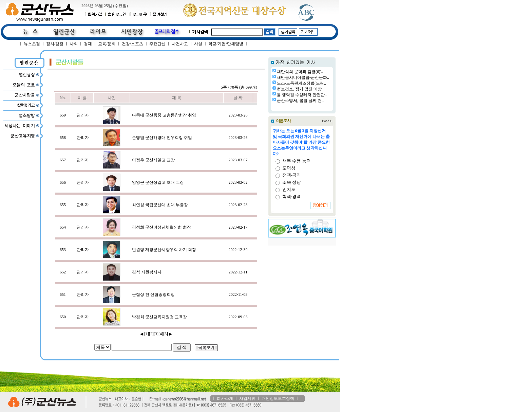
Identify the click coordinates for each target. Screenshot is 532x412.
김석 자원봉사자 (147, 272)
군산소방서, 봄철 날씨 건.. (300, 101)
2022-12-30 (238, 250)
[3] (156, 334)
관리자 (83, 115)
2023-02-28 (238, 205)
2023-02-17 (238, 227)
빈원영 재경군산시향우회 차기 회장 (164, 250)
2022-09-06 (238, 317)
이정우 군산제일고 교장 (153, 160)
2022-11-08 (238, 294)
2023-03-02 (238, 182)
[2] (151, 334)
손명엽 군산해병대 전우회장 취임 (162, 138)
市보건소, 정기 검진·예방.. (300, 89)
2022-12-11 (238, 272)
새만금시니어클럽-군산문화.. (303, 77)
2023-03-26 (238, 115)
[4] (161, 334)
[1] (147, 334)
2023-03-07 (238, 160)
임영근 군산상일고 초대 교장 (158, 182)
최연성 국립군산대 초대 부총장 (160, 205)
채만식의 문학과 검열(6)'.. (300, 72)
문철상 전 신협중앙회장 (153, 294)
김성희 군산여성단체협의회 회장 (161, 227)
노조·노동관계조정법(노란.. (301, 83)
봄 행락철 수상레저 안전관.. (302, 95)
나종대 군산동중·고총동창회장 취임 (164, 115)
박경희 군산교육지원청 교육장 (159, 317)
